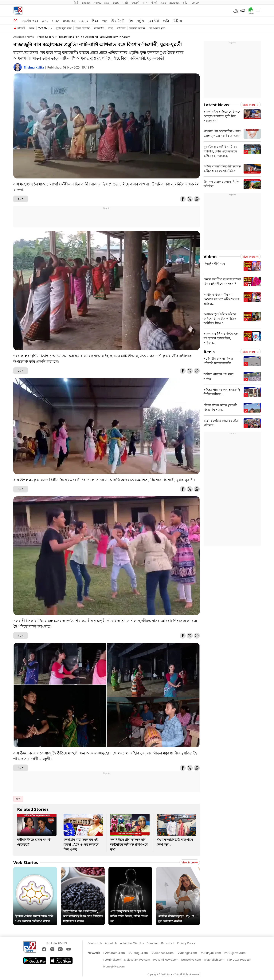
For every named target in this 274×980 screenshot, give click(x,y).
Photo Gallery (45, 37)
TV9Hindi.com (112, 959)
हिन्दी (76, 3)
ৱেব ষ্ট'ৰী (154, 21)
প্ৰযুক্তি (141, 21)
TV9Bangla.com (187, 953)
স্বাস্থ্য (111, 28)
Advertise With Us (132, 943)
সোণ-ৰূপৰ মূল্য (157, 28)
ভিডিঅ (177, 21)
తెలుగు (116, 3)
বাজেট (21, 28)
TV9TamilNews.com (166, 959)
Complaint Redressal (160, 943)
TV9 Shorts (45, 28)
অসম (45, 21)
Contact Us (95, 943)
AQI (243, 11)
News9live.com (191, 959)
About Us (111, 943)
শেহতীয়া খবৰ (30, 21)
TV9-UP (195, 3)
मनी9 (185, 3)
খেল (105, 21)
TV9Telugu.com (138, 953)
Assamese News (23, 37)
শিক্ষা (95, 21)
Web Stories (26, 862)
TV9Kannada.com (162, 953)
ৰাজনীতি (99, 28)
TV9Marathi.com (114, 953)
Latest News (216, 105)
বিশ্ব (131, 21)
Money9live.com (114, 966)
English (86, 3)
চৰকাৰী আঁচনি (137, 28)
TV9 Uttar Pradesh (239, 959)
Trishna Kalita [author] (34, 67)
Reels (209, 352)
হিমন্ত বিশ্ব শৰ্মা (83, 28)
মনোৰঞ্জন (69, 21)
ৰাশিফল (121, 28)
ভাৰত (56, 21)
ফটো (166, 21)
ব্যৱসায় (84, 21)
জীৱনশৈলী (118, 21)
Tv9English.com (214, 959)
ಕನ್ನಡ (107, 3)
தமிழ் (163, 3)
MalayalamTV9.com (137, 959)
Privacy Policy (186, 943)
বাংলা (145, 3)
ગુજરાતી (135, 3)
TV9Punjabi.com (210, 953)
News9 (98, 3)
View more (190, 862)
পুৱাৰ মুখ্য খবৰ (64, 28)
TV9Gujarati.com (235, 953)
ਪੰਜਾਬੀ (154, 3)
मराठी (125, 3)
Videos (211, 256)
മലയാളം (174, 3)
